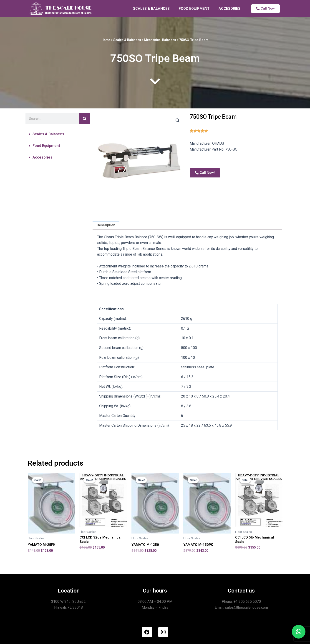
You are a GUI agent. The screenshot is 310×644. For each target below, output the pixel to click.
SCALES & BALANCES (151, 9)
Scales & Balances (126, 40)
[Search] (85, 119)
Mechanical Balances (162, 40)
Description (107, 225)
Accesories (42, 157)
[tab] (107, 226)
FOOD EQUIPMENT (194, 9)
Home (103, 40)
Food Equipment (46, 146)
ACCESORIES (229, 9)
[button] (58, 134)
